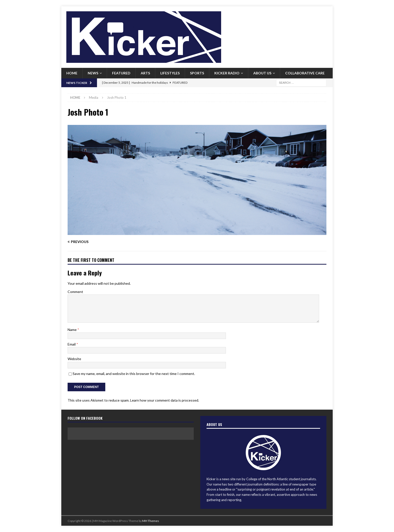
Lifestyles (170, 73)
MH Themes (151, 521)
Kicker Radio (227, 73)
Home (72, 73)
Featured (121, 73)
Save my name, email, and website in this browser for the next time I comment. (134, 374)
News (93, 73)
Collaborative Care (305, 73)
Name (72, 330)
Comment (75, 292)
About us (262, 73)
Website (74, 359)
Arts (145, 73)
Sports (197, 73)
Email (72, 344)
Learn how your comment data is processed (164, 400)
